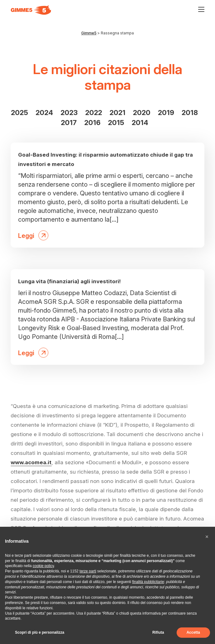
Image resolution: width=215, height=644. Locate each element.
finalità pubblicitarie (148, 582)
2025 (20, 113)
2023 (69, 113)
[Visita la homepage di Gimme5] (31, 10)
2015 (116, 123)
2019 (166, 113)
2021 (117, 113)
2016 (92, 123)
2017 (69, 123)
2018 (190, 113)
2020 (142, 113)
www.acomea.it (31, 462)
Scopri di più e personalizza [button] (40, 632)
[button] (207, 537)
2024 (44, 113)
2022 (94, 113)
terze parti (88, 571)
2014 (140, 123)
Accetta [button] (193, 632)
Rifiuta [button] (158, 632)
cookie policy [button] (43, 566)
